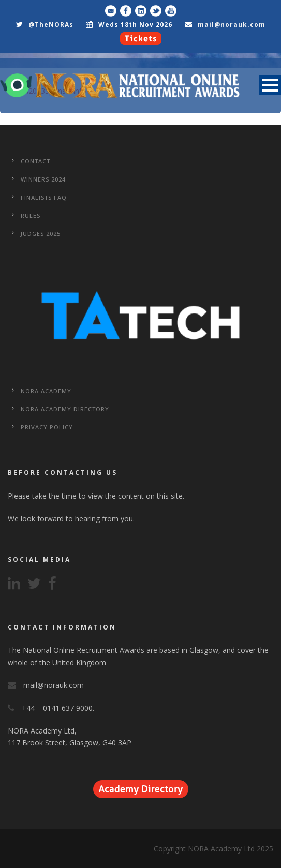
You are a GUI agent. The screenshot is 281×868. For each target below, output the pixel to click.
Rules (31, 215)
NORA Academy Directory (65, 409)
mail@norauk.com (232, 25)
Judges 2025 (41, 234)
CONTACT (35, 161)
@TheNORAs (51, 25)
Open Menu (270, 85)
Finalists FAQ (44, 197)
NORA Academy (46, 391)
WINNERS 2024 (43, 179)
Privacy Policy (47, 427)
